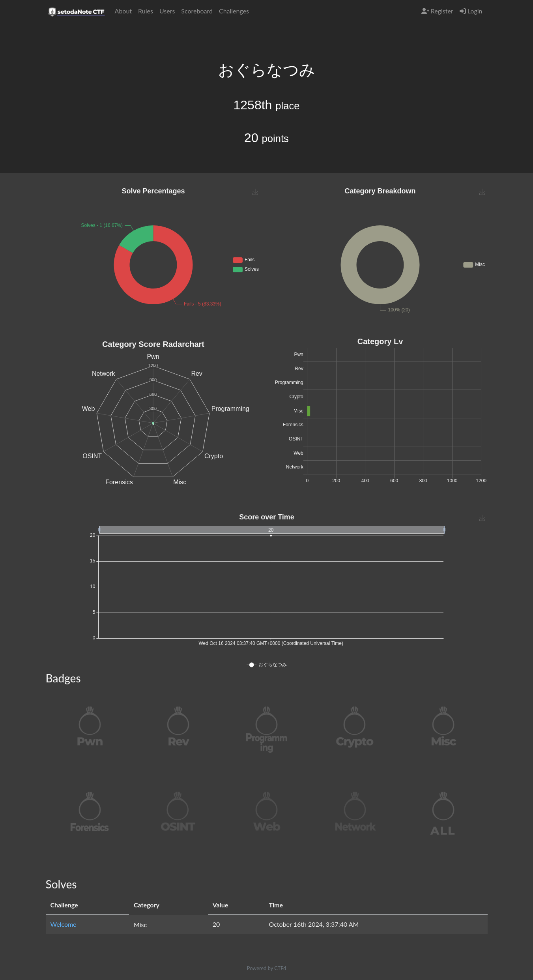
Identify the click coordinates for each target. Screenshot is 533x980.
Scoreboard (197, 11)
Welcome (64, 924)
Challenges (234, 11)
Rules (146, 11)
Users (167, 11)
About (123, 11)
